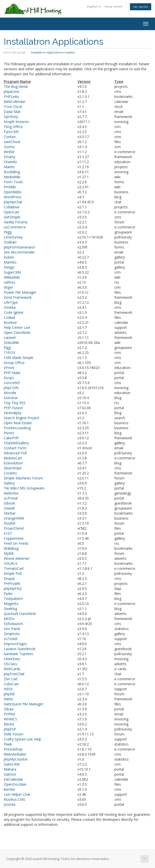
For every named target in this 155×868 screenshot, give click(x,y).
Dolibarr (10, 242)
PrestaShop (13, 749)
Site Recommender (19, 252)
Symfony (11, 117)
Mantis (9, 167)
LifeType (11, 302)
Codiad (9, 317)
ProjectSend (14, 528)
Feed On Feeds (16, 543)
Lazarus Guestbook (20, 649)
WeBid (9, 152)
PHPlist (10, 714)
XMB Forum (14, 734)
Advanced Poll (15, 453)
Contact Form (15, 448)
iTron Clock (13, 107)
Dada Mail (12, 112)
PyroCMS (11, 132)
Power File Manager (20, 292)
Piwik (8, 744)
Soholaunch (13, 624)
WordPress (13, 197)
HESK (8, 689)
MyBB (9, 553)
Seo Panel (12, 629)
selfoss (10, 282)
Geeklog (10, 609)
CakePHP (11, 438)
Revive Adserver (17, 558)
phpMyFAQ (13, 588)
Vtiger (8, 287)
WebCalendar (15, 102)
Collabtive (12, 207)
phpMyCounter (16, 759)
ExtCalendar (13, 779)
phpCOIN (11, 388)
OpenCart (12, 212)
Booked (10, 322)
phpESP (10, 729)
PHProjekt (12, 583)
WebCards (12, 669)
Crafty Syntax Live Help (22, 739)
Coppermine (14, 538)
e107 (8, 533)
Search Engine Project (22, 418)
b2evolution (13, 463)
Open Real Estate (18, 423)
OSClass (10, 664)
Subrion (10, 774)
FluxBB (10, 523)
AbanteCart (13, 458)
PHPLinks (11, 97)
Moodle (10, 393)
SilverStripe (13, 468)
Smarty (10, 157)
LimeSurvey (13, 237)
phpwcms (12, 91)
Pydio (8, 594)
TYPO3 (9, 353)
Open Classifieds (17, 332)
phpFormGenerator (19, 247)
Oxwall (9, 508)
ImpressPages (15, 644)
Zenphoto (12, 634)
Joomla (10, 804)
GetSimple (12, 217)
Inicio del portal (15, 52)
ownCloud (12, 142)
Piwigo (9, 267)
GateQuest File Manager (24, 704)
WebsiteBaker (15, 754)
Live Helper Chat (17, 794)
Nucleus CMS (15, 799)
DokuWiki (11, 343)
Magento (11, 604)
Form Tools (13, 182)
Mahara (10, 769)
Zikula (9, 709)
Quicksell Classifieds (20, 614)
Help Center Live (17, 327)
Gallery (9, 483)
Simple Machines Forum (23, 478)
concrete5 (12, 383)
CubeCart (11, 684)
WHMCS (10, 719)
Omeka (10, 307)
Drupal (9, 578)
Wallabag (11, 548)
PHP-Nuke (12, 373)
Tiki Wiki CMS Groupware (24, 488)
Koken (9, 257)
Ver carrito (141, 7)
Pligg (8, 232)
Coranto (10, 473)
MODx (9, 619)
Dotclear (11, 398)
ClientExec (12, 659)
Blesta (9, 724)
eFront (9, 368)
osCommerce (15, 227)
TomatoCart (14, 568)
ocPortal (11, 498)
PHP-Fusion (13, 408)
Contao (10, 137)
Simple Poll (13, 573)
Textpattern (13, 599)
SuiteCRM (12, 764)
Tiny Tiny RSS (15, 403)
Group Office (14, 363)
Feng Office (13, 127)
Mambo (10, 262)
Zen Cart (11, 679)
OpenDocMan (15, 784)
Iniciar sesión (113, 6)
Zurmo (9, 147)
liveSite (9, 789)
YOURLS (11, 563)
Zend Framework (18, 297)
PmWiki (10, 187)
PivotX (9, 433)
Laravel (10, 337)
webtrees (11, 493)
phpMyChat (13, 202)
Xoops (9, 378)
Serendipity (13, 413)
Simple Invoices (16, 122)
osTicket (11, 639)
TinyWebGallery (16, 443)
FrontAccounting (17, 428)
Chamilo (10, 162)
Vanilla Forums (16, 222)
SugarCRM (12, 272)
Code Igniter (14, 312)
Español (94, 6)
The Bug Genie (16, 86)
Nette (8, 699)
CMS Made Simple (19, 358)
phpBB (9, 694)
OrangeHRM (14, 518)
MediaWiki (12, 177)
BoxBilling (12, 172)
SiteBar (10, 513)
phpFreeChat (14, 674)
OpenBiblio (13, 192)
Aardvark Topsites (18, 654)
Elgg (7, 348)
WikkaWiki (12, 277)
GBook (9, 503)
